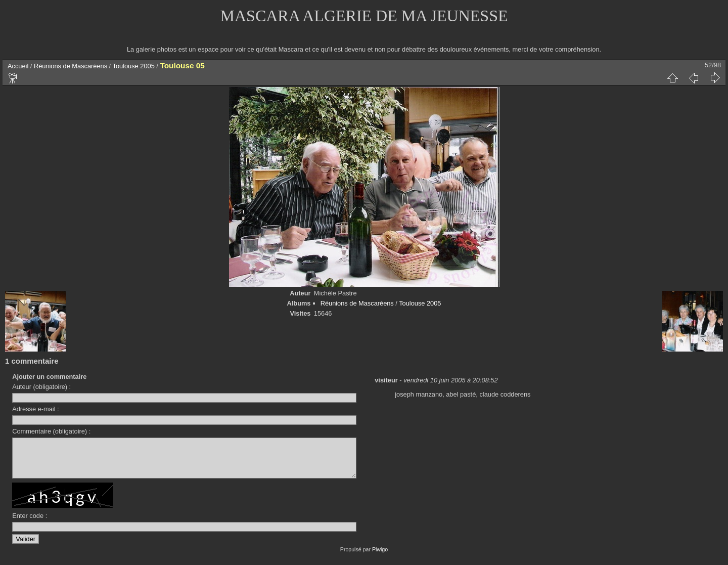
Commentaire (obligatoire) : (51, 431)
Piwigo (380, 557)
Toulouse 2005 (134, 66)
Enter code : (30, 523)
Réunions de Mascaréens (71, 66)
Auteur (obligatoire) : (41, 387)
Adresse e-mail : (35, 409)
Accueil (18, 66)
